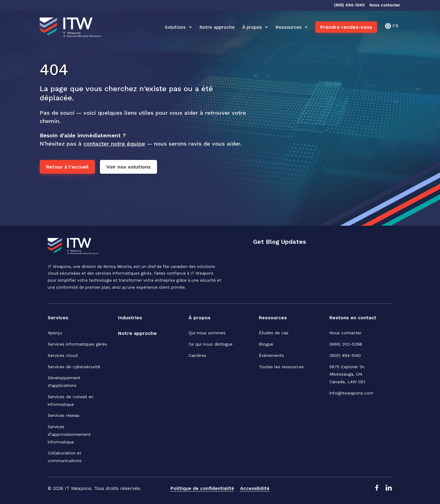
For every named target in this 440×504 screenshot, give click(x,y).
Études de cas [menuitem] (274, 333)
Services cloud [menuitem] (63, 355)
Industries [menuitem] (130, 318)
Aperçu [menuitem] (55, 333)
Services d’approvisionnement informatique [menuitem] (69, 434)
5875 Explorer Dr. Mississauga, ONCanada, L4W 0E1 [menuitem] (348, 374)
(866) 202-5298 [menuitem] (346, 344)
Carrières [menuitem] (197, 355)
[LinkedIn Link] (389, 489)
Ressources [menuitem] (273, 318)
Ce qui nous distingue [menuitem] (211, 344)
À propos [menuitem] (200, 318)
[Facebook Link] (376, 489)
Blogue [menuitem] (266, 344)
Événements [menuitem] (271, 355)
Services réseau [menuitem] (64, 416)
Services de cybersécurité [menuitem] (74, 367)
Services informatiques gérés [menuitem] (77, 344)
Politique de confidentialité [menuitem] (202, 488)
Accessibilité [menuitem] (255, 488)
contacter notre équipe (114, 144)
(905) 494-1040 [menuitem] (345, 355)
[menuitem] (137, 334)
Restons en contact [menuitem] (354, 318)
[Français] (392, 26)
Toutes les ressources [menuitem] (281, 367)
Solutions (178, 27)
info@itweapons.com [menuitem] (351, 393)
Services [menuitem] (58, 318)
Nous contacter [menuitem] (345, 333)
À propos (255, 27)
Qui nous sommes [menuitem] (207, 333)
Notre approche (217, 27)
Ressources (292, 27)
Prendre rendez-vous (346, 27)
